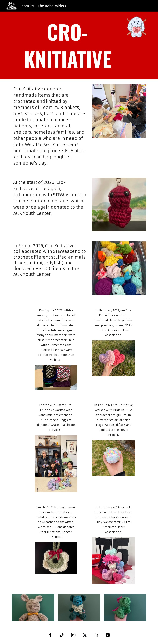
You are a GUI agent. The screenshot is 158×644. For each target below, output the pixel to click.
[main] (67, 45)
